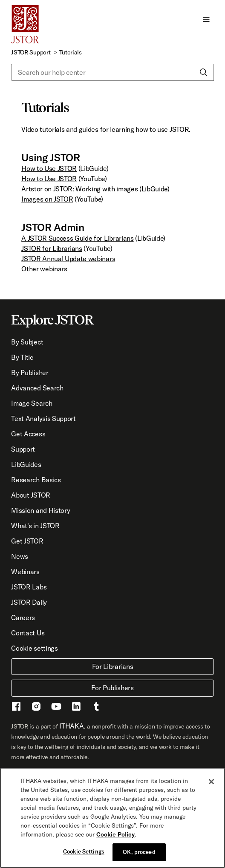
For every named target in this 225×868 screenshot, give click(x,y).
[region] (112, 818)
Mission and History (40, 510)
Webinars (25, 572)
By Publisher (30, 373)
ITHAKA (71, 726)
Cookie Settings (84, 851)
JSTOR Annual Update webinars (68, 259)
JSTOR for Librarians (52, 248)
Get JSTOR (27, 541)
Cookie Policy (115, 834)
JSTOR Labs (29, 587)
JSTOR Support (31, 52)
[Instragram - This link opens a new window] (36, 708)
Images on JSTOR (47, 199)
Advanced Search (37, 388)
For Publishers (112, 688)
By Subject (27, 342)
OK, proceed (139, 852)
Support (23, 449)
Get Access (28, 434)
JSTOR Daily (29, 602)
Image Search (32, 403)
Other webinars (44, 269)
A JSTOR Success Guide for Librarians (77, 238)
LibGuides (26, 464)
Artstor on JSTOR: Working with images (79, 189)
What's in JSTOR (35, 526)
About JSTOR (30, 495)
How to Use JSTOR (49, 168)
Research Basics (36, 480)
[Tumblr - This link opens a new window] (96, 708)
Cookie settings (34, 648)
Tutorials (71, 52)
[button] (206, 19)
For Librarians (113, 666)
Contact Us (28, 633)
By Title (22, 357)
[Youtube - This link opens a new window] (56, 708)
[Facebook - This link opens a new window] (16, 708)
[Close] (211, 782)
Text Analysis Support (43, 418)
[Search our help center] (112, 72)
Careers (23, 618)
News (20, 556)
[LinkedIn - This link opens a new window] (76, 708)
